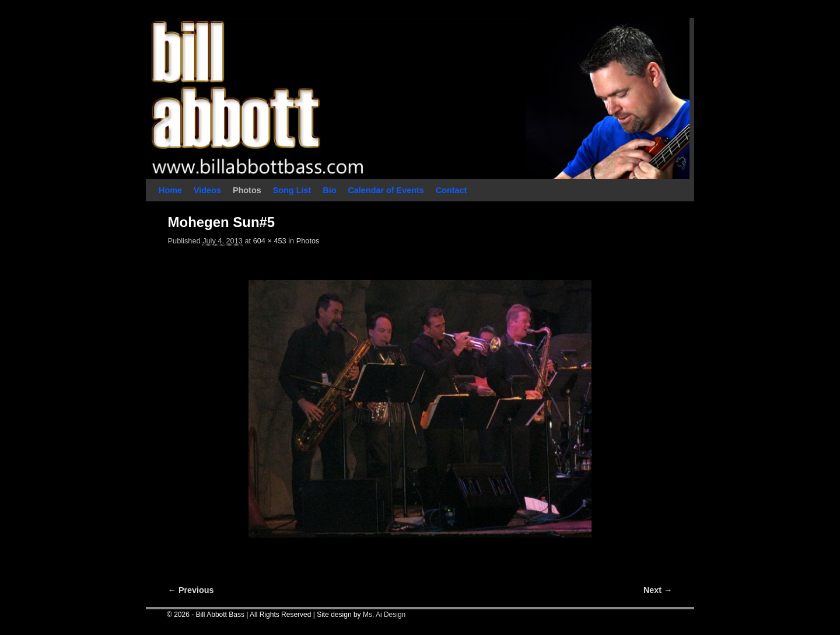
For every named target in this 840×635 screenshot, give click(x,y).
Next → (658, 590)
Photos (247, 190)
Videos (207, 190)
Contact (452, 190)
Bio (329, 190)
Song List (292, 190)
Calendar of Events (386, 190)
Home (170, 190)
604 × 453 (270, 241)
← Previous (191, 590)
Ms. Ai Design (384, 615)
